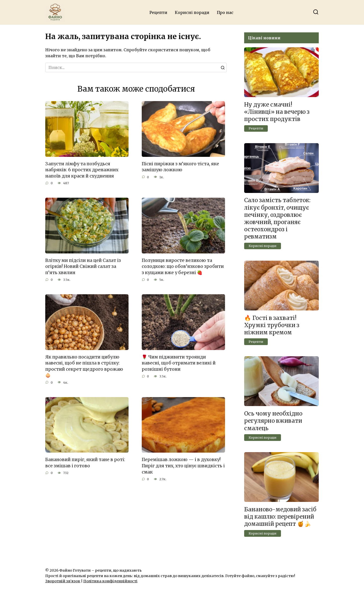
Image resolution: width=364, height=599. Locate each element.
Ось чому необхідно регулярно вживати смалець (273, 421)
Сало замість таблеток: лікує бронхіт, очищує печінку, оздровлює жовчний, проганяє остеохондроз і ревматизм (277, 219)
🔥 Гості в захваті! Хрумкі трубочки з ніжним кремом (272, 325)
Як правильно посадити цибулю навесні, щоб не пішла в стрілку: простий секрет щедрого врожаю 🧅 (84, 366)
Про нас (225, 12)
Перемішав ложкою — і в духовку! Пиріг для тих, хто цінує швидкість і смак (183, 466)
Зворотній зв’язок (63, 581)
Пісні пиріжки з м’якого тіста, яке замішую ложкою (180, 167)
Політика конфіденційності (110, 581)
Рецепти (158, 12)
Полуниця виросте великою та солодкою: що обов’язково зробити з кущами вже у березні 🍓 (183, 267)
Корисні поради (192, 12)
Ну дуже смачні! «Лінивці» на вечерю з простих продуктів (277, 112)
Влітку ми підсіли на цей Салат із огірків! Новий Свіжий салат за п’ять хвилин (83, 267)
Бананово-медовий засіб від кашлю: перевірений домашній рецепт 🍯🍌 (280, 517)
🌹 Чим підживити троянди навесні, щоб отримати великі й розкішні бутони (179, 363)
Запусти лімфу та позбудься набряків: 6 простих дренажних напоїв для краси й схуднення (82, 170)
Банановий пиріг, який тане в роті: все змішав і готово (85, 463)
